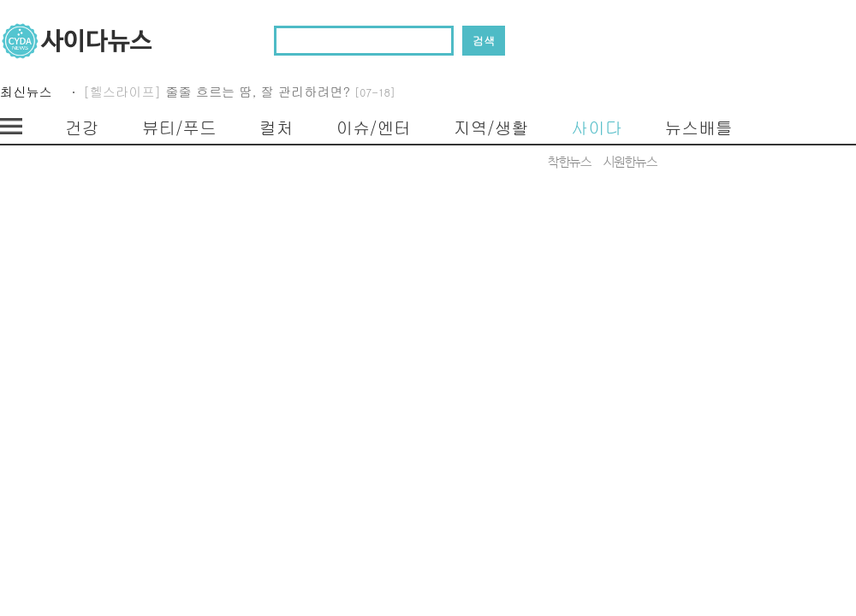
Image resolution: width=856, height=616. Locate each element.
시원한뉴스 (630, 163)
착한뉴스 (569, 163)
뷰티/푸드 (179, 127)
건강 (82, 127)
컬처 (276, 127)
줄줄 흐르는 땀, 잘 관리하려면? (280, 95)
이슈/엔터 (374, 127)
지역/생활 (491, 127)
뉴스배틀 (698, 127)
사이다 (596, 127)
